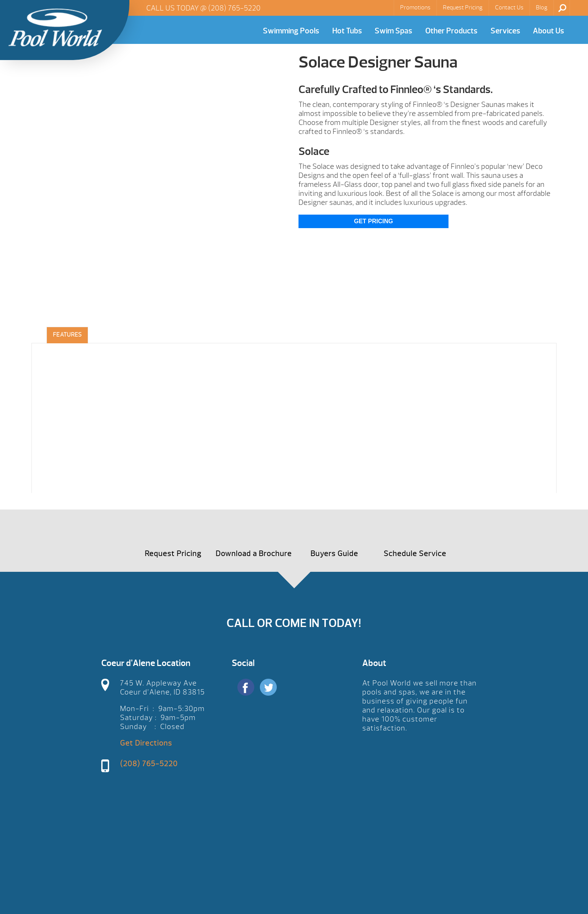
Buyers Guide (334, 554)
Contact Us (509, 8)
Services (505, 31)
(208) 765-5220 (234, 8)
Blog (542, 8)
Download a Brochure (254, 554)
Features (67, 335)
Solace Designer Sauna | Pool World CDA (55, 27)
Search (562, 8)
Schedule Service (415, 554)
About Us (548, 31)
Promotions (415, 8)
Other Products (451, 31)
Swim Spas (393, 31)
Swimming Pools (291, 31)
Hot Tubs (347, 31)
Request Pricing (463, 8)
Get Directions (146, 743)
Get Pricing (373, 221)
